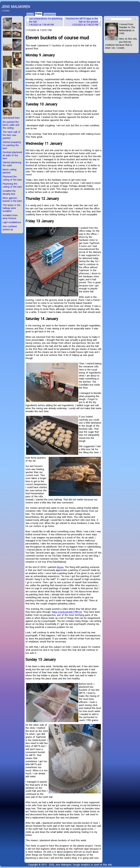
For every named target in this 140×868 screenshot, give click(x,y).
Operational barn (11, 118)
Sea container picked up (10, 228)
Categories (50, 15)
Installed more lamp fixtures (10, 217)
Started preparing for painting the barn (12, 145)
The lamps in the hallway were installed (12, 208)
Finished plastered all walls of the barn (12, 155)
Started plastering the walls (12, 164)
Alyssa (60, 567)
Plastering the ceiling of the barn (12, 185)
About (30, 15)
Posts (39, 14)
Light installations (12, 222)
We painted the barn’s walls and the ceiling (11, 125)
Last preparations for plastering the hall (45, 22)
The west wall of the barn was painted (11, 135)
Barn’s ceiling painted (9, 171)
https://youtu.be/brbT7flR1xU (67, 612)
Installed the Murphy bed (9, 192)
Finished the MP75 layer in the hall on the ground (82, 22)
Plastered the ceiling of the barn (12, 178)
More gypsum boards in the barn (12, 199)
